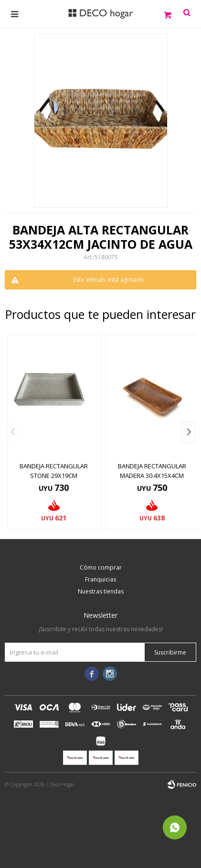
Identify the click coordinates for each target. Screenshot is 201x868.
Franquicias (100, 579)
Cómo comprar (101, 567)
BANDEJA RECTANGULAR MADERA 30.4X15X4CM (152, 471)
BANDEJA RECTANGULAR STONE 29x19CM (54, 471)
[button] (189, 432)
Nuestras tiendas (101, 591)
